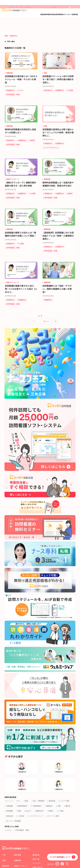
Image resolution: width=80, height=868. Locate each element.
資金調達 (52, 788)
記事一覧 (36, 851)
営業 (19, 798)
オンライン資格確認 (14, 808)
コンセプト (37, 855)
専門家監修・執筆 (14, 94)
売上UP (28, 798)
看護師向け (12, 90)
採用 (59, 793)
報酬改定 (50, 793)
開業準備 (46, 14)
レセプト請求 (65, 788)
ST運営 (48, 94)
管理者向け (50, 140)
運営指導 (10, 803)
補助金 (68, 793)
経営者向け (50, 90)
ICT (19, 788)
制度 (27, 788)
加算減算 (58, 14)
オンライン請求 (53, 803)
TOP (4, 847)
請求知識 (52, 14)
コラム (22, 90)
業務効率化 (40, 798)
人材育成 (21, 803)
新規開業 (10, 798)
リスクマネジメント (53, 144)
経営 (42, 14)
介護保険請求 (37, 793)
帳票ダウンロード (66, 14)
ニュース (10, 788)
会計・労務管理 (39, 788)
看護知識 (75, 14)
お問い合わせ (37, 859)
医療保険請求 (23, 793)
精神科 (10, 141)
